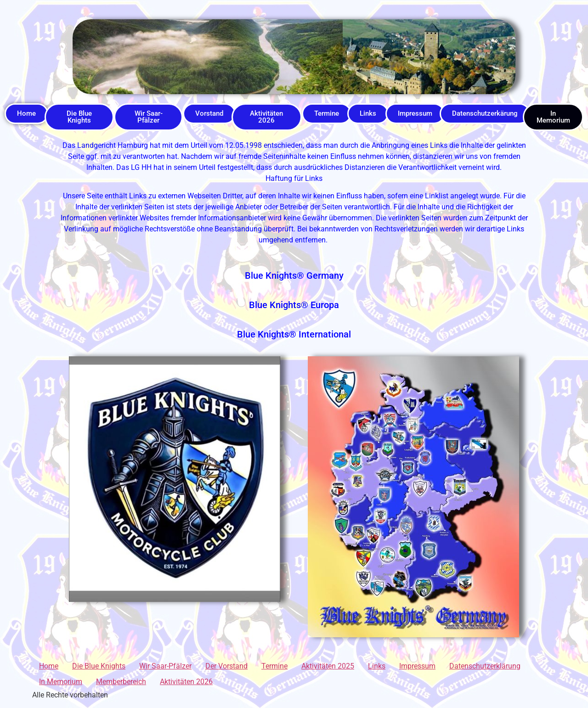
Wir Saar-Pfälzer (165, 666)
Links (377, 666)
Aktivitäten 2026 (186, 682)
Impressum (417, 666)
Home (49, 666)
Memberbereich (121, 682)
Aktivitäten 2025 (328, 666)
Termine (274, 666)
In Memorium (61, 682)
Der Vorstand (226, 666)
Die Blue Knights (99, 666)
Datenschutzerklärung (485, 666)
